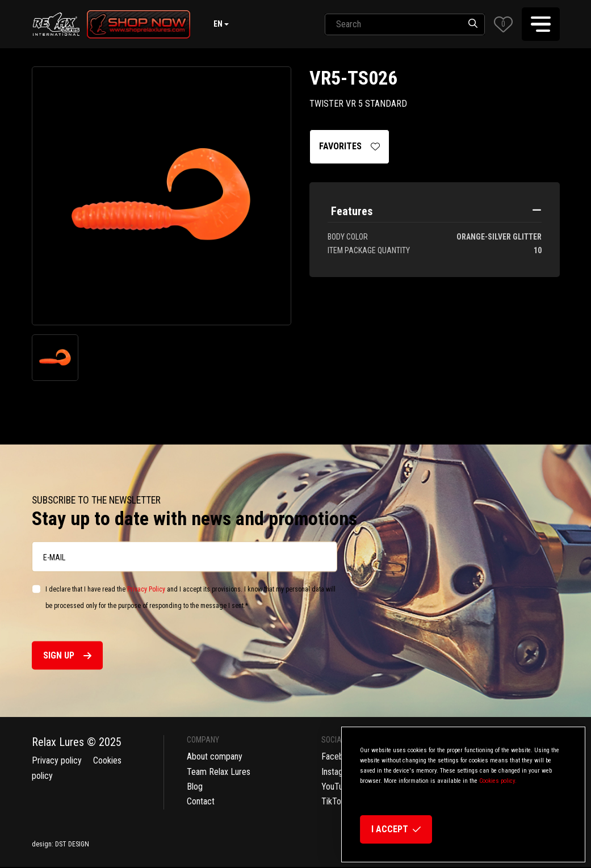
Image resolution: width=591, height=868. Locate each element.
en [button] (218, 24)
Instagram (339, 772)
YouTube (337, 787)
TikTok (333, 801)
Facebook (339, 756)
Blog (195, 787)
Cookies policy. (498, 781)
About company (215, 756)
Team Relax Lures (219, 772)
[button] (503, 24)
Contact (201, 801)
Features (352, 211)
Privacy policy (57, 760)
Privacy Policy (146, 589)
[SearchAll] (393, 24)
